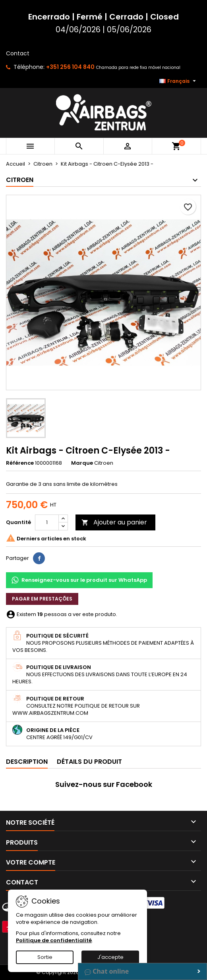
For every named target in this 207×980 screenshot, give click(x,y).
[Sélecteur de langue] (179, 81)
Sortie (45, 957)
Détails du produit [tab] (89, 762)
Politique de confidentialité (54, 940)
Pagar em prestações (42, 599)
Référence (20, 463)
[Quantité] (47, 522)
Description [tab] (27, 762)
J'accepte (110, 957)
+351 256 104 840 (70, 67)
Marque (82, 463)
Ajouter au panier (114, 522)
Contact (18, 53)
